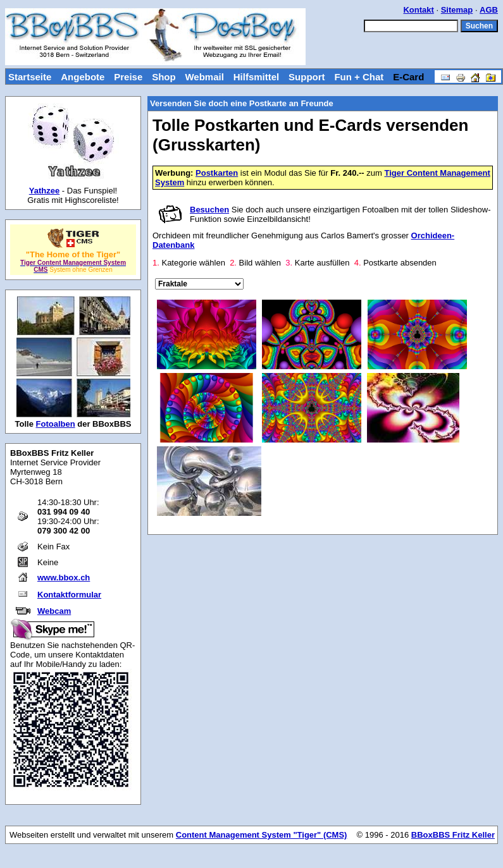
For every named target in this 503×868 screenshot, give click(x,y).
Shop (164, 77)
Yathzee (44, 191)
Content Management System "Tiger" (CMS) (262, 835)
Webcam (54, 611)
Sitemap (457, 10)
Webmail (204, 77)
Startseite (30, 77)
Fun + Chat (359, 77)
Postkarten (217, 173)
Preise (128, 77)
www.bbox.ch (64, 578)
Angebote (83, 77)
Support (307, 77)
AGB (489, 10)
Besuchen (209, 210)
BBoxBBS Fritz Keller (453, 835)
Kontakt (418, 10)
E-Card (408, 77)
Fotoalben (56, 424)
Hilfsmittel (257, 77)
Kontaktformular (69, 595)
